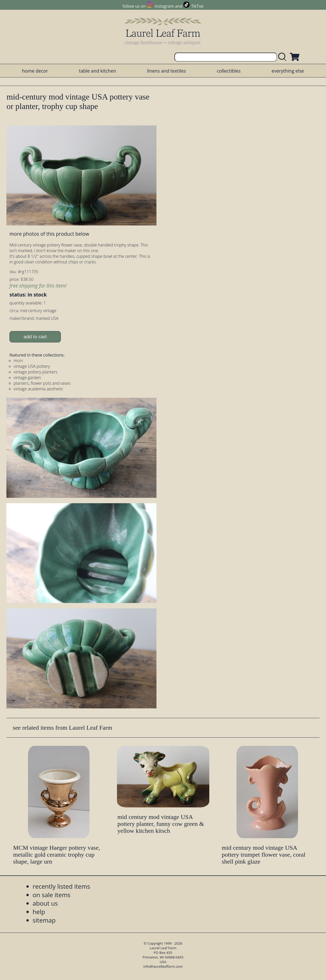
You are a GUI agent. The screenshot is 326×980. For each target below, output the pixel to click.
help (39, 912)
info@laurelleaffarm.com (163, 966)
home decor (35, 71)
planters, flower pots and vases (42, 383)
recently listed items (61, 886)
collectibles (229, 71)
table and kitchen (98, 71)
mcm (18, 361)
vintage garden (27, 378)
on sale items (52, 895)
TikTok (197, 6)
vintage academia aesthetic (38, 389)
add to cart (35, 337)
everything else (288, 71)
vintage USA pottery (32, 366)
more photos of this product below (49, 234)
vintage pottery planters (36, 372)
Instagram (164, 6)
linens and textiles (166, 71)
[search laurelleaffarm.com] (283, 57)
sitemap (44, 920)
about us (45, 903)
